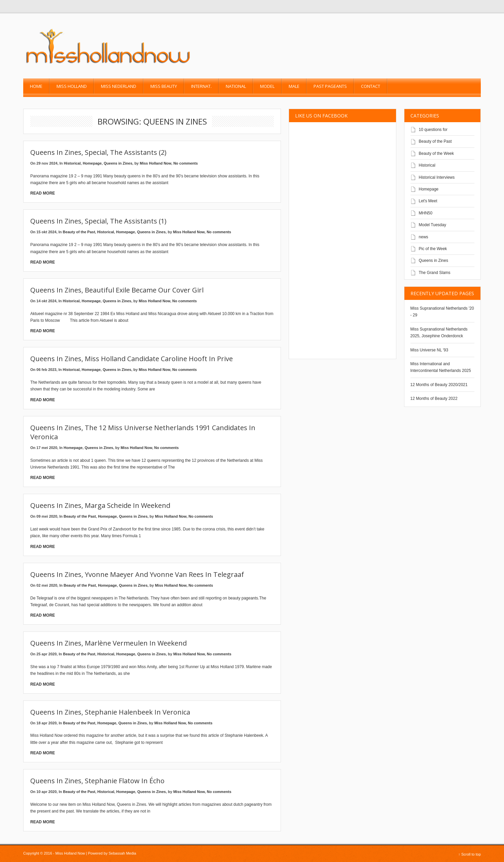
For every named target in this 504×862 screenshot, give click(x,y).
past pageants (330, 86)
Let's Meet (428, 201)
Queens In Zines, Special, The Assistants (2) (98, 152)
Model (267, 86)
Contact (371, 86)
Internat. (201, 86)
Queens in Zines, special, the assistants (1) (98, 221)
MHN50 (426, 213)
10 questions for (433, 130)
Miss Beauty (164, 86)
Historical (72, 163)
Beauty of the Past (79, 232)
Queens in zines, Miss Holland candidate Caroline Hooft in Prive (132, 359)
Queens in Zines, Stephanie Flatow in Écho (97, 781)
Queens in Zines (118, 163)
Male (294, 86)
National (236, 86)
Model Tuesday (433, 225)
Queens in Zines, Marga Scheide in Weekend (100, 505)
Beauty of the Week (437, 153)
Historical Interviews (437, 177)
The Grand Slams (435, 273)
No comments (186, 163)
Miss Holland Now (155, 163)
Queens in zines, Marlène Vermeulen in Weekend (109, 643)
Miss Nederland (119, 86)
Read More (43, 193)
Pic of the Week (433, 249)
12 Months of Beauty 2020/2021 (439, 385)
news (424, 237)
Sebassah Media (122, 853)
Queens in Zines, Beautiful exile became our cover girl (117, 290)
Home (36, 86)
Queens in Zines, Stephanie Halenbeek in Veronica (110, 712)
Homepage (92, 163)
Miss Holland (72, 86)
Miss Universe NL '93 (429, 350)
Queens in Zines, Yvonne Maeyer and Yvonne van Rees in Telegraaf (137, 574)
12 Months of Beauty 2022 (434, 399)
